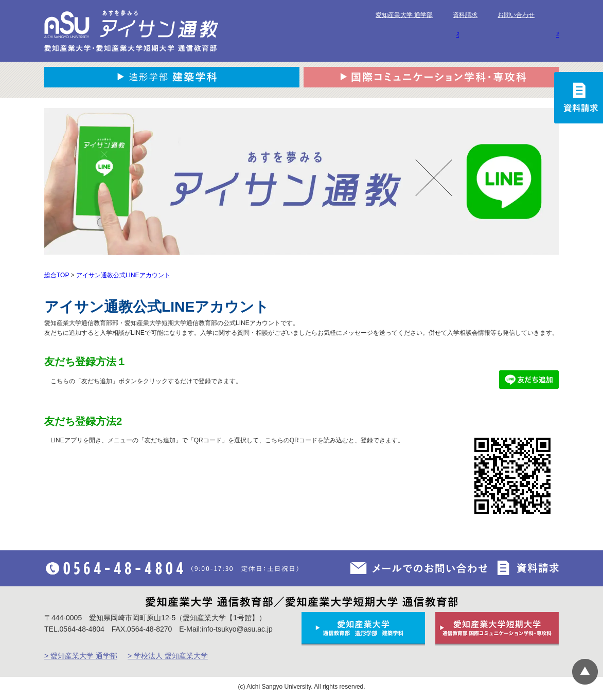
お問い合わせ (516, 15)
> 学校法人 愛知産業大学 (168, 656)
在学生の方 (458, 34)
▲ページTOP (585, 672)
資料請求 (465, 15)
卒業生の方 (557, 34)
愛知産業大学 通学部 (404, 15)
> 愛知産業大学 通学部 (81, 656)
